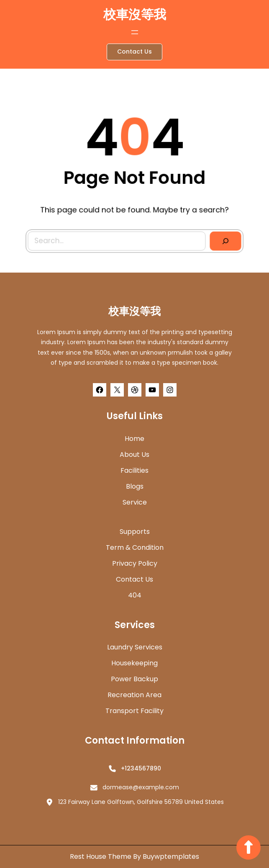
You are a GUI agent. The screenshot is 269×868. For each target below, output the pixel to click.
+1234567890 (141, 768)
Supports (135, 532)
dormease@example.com (141, 787)
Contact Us (134, 52)
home (134, 439)
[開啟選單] (135, 32)
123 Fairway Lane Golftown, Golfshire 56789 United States (141, 802)
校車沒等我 (135, 15)
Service (135, 502)
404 (135, 595)
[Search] (223, 240)
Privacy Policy (135, 563)
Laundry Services (135, 647)
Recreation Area (134, 695)
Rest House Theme (101, 856)
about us (134, 455)
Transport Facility (134, 711)
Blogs (135, 486)
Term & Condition (135, 547)
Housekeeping (134, 663)
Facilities (134, 470)
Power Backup (134, 679)
